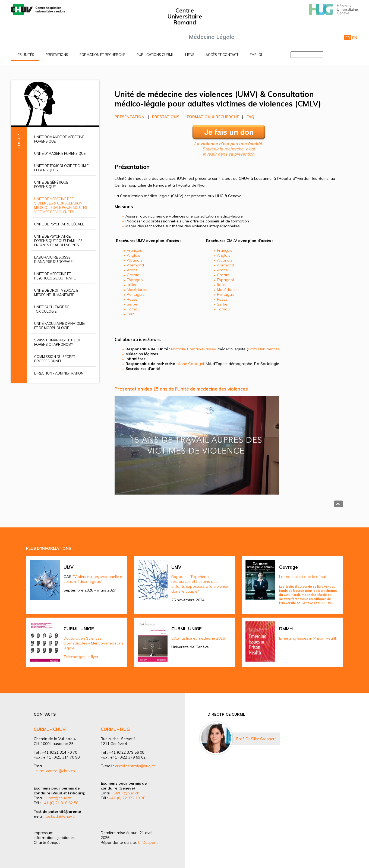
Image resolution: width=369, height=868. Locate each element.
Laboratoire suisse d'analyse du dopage (53, 259)
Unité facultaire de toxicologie (52, 309)
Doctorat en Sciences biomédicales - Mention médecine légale (94, 643)
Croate (133, 275)
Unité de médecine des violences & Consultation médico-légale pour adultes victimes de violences (61, 205)
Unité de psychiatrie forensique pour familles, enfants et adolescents (59, 241)
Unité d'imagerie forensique (60, 153)
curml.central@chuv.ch (55, 771)
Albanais (135, 260)
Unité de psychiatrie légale (59, 224)
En (355, 38)
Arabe (132, 270)
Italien (132, 285)
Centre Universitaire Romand (185, 16)
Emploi (256, 55)
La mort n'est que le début (303, 577)
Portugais (136, 294)
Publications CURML (155, 55)
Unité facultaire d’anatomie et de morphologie (59, 326)
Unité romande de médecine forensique (59, 139)
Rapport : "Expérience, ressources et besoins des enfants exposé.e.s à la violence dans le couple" (200, 584)
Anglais (133, 255)
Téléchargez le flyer (81, 657)
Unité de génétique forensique (51, 184)
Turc (131, 314)
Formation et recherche (102, 55)
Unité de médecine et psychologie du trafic (55, 276)
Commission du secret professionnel (55, 359)
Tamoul (134, 309)
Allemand (135, 265)
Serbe (132, 304)
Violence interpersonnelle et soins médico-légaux (94, 579)
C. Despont (148, 842)
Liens (190, 55)
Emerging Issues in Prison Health (308, 638)
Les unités (25, 55)
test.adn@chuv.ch (61, 816)
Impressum (44, 833)
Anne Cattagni (191, 364)
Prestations (57, 55)
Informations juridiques (54, 838)
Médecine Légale (212, 37)
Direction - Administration (59, 373)
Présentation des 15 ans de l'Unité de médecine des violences (181, 389)
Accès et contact (222, 55)
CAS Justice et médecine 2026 (198, 638)
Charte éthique (47, 842)
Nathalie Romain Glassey (193, 349)
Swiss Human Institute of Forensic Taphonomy (58, 342)
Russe (132, 299)
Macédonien (138, 290)
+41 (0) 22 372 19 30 (127, 798)
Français (134, 250)
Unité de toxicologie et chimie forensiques (61, 168)
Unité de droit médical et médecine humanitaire (57, 293)
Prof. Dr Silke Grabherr (256, 739)
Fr (348, 38)
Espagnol (135, 280)
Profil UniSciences (264, 349)
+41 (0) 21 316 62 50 (60, 803)
